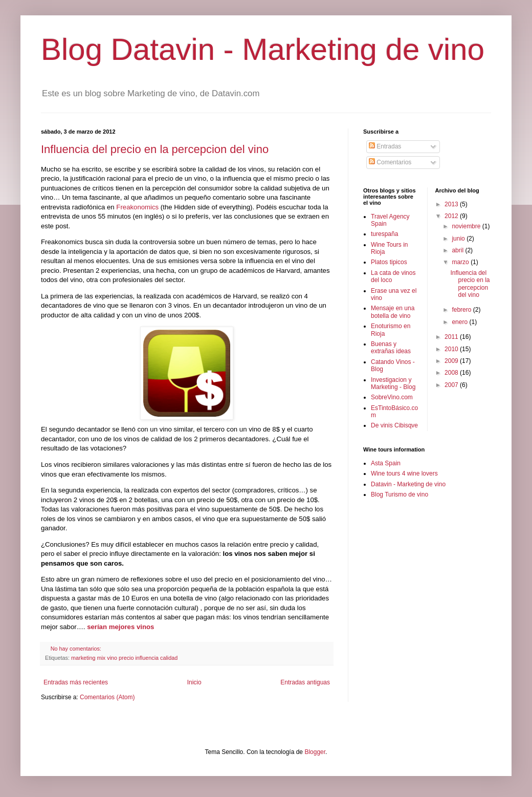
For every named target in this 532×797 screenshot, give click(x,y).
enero (460, 322)
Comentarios (390, 162)
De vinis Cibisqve (394, 425)
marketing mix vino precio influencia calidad (124, 658)
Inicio (194, 682)
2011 (452, 337)
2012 (452, 216)
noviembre (467, 226)
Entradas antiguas (305, 682)
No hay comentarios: (77, 649)
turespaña (384, 234)
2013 (452, 204)
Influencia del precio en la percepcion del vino (155, 149)
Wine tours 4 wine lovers (404, 473)
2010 (452, 349)
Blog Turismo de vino (400, 494)
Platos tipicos (389, 262)
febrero (462, 310)
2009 (452, 361)
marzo (461, 262)
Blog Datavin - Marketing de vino (263, 49)
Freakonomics (137, 207)
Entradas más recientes (76, 682)
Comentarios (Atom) (107, 697)
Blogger (315, 752)
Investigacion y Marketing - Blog (393, 383)
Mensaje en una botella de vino (393, 312)
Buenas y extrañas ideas (391, 348)
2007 (452, 385)
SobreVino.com (392, 397)
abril (458, 250)
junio (459, 239)
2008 (452, 373)
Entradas (385, 146)
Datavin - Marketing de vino (408, 484)
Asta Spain (386, 463)
